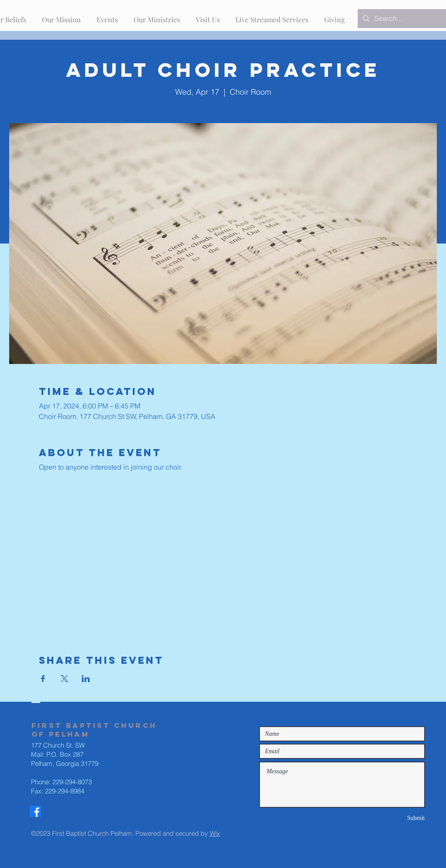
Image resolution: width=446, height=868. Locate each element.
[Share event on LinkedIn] (86, 679)
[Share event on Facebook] (43, 679)
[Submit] (394, 818)
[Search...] (405, 19)
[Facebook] (35, 811)
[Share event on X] (64, 679)
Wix (215, 833)
